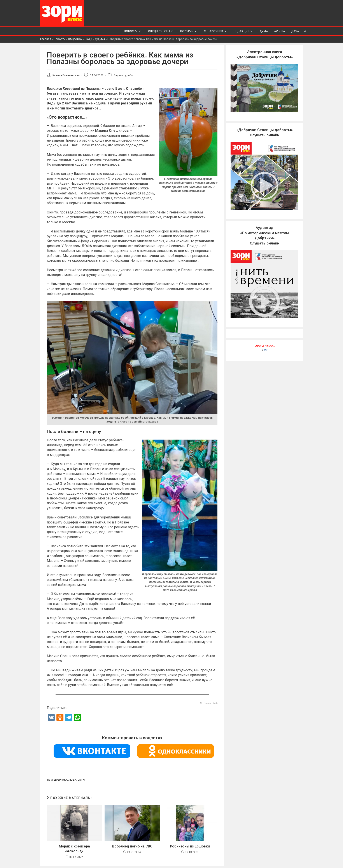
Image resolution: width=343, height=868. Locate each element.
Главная (46, 39)
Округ (81, 780)
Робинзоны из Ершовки (190, 846)
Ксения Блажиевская (66, 75)
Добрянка (61, 780)
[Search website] (305, 31)
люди (72, 780)
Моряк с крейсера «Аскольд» (74, 848)
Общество (75, 39)
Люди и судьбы (95, 39)
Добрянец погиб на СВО (132, 846)
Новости (59, 39)
